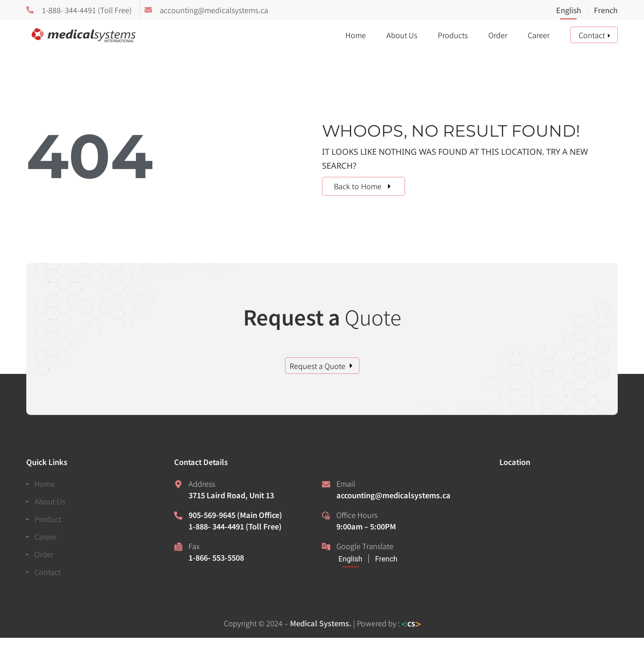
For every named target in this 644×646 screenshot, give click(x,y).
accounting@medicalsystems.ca (393, 495)
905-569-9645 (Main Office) (235, 515)
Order (498, 35)
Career (539, 35)
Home (356, 35)
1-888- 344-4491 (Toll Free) (235, 526)
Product (48, 519)
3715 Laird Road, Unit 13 (231, 495)
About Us (402, 35)
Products (453, 35)
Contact (592, 35)
